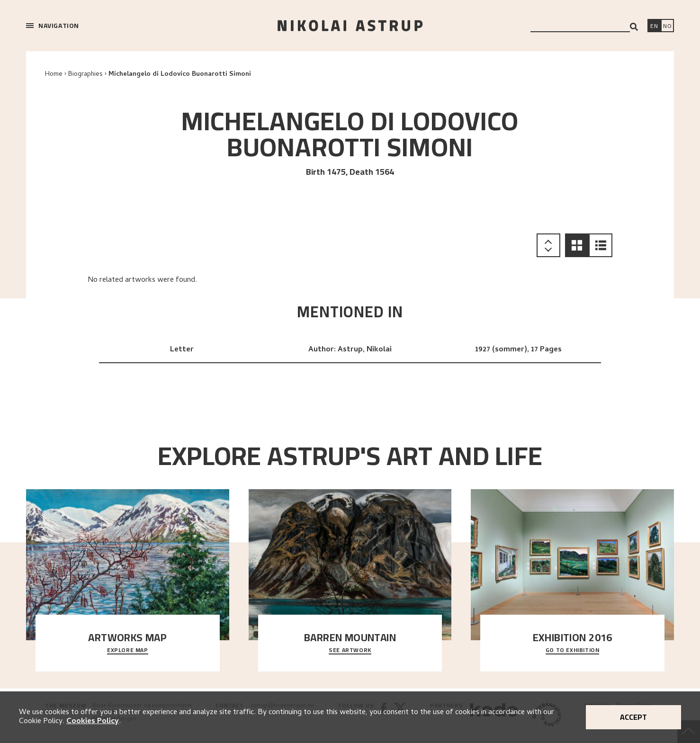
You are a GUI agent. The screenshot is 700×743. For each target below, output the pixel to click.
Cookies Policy (93, 722)
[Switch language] (654, 27)
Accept (633, 717)
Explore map (128, 651)
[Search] (634, 27)
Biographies (85, 75)
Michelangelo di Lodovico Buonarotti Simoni (180, 75)
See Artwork (350, 651)
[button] (577, 245)
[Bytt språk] (667, 27)
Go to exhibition (573, 651)
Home (54, 75)
